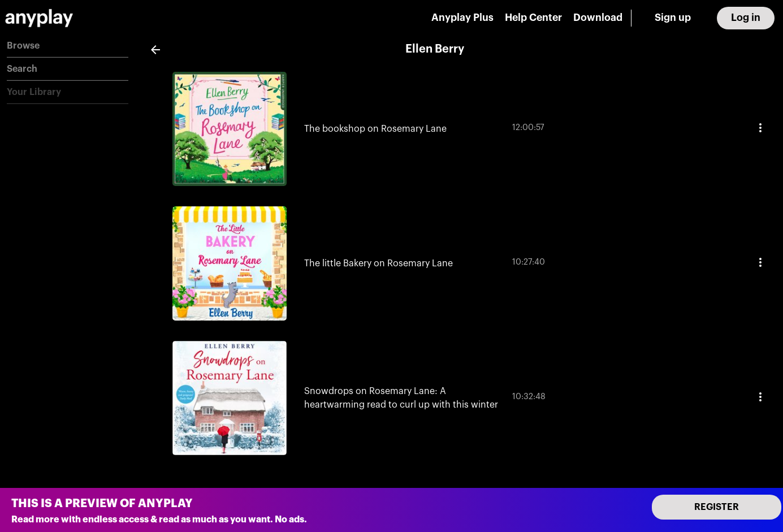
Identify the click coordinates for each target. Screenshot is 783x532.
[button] (68, 46)
